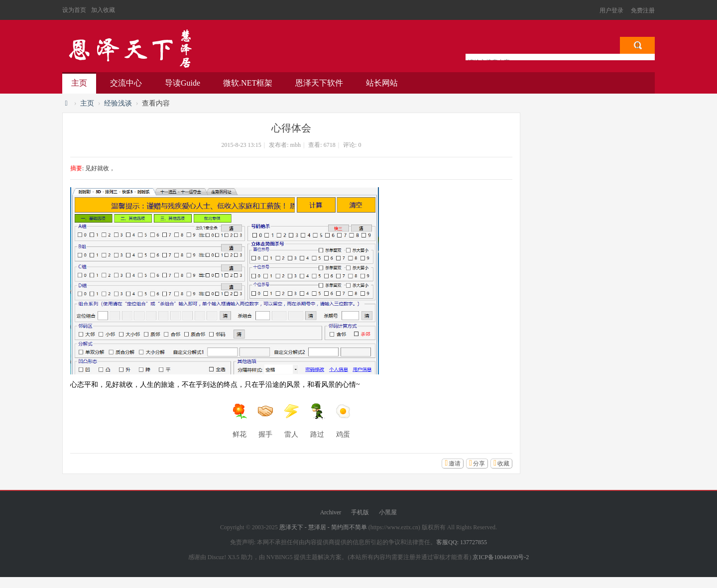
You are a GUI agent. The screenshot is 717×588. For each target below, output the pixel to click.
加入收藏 (103, 10)
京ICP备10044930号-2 (501, 557)
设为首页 (74, 10)
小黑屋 (388, 512)
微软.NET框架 (248, 83)
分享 (479, 464)
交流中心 (126, 83)
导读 (182, 83)
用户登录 (611, 10)
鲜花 (239, 421)
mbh (296, 145)
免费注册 (643, 10)
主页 (79, 83)
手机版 (360, 512)
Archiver (331, 512)
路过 (317, 421)
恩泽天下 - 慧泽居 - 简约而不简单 (129, 49)
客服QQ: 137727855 (462, 542)
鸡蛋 (343, 421)
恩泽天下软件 (319, 83)
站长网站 (382, 83)
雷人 (291, 421)
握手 (265, 421)
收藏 (503, 464)
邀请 (455, 464)
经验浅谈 (118, 103)
